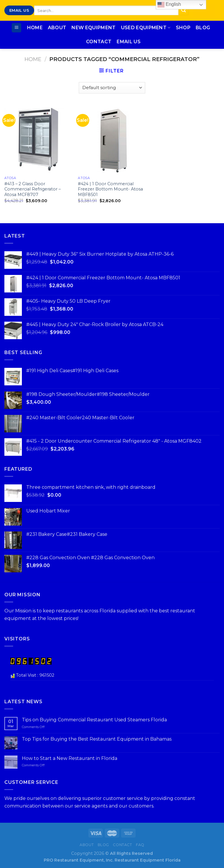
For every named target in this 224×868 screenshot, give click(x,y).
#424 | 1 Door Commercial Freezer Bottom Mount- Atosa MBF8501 (110, 189)
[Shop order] (112, 88)
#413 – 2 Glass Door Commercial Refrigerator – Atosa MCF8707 (33, 189)
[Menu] (16, 28)
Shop (183, 28)
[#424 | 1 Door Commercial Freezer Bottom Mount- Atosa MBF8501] (112, 139)
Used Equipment (146, 28)
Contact (99, 42)
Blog (203, 28)
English (169, 5)
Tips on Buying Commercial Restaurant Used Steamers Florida (94, 720)
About (57, 28)
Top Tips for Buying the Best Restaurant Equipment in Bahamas (97, 739)
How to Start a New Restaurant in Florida (70, 758)
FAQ (140, 845)
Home (35, 28)
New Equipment (93, 28)
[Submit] (183, 11)
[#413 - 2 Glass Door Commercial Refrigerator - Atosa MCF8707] (38, 139)
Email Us (129, 42)
